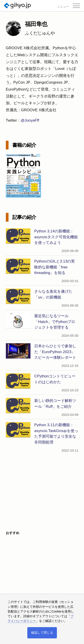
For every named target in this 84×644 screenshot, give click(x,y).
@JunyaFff (30, 120)
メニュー (63, 7)
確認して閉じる (42, 633)
